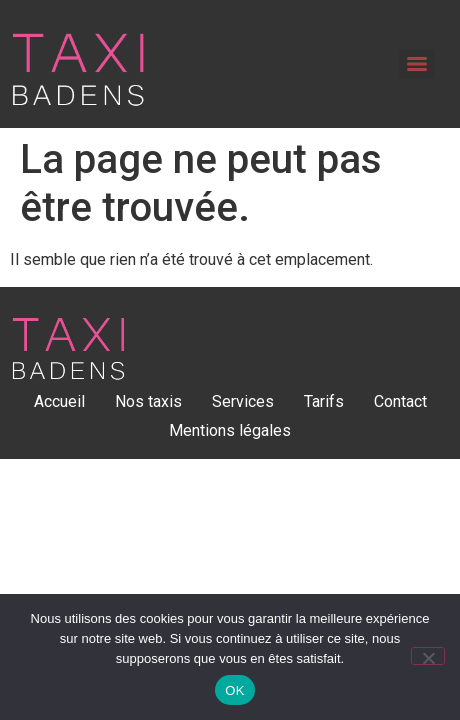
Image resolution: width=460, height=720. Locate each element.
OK (234, 690)
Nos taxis (148, 401)
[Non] (428, 656)
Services (243, 401)
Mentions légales (230, 430)
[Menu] (417, 64)
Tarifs (324, 401)
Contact (400, 401)
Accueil (59, 401)
